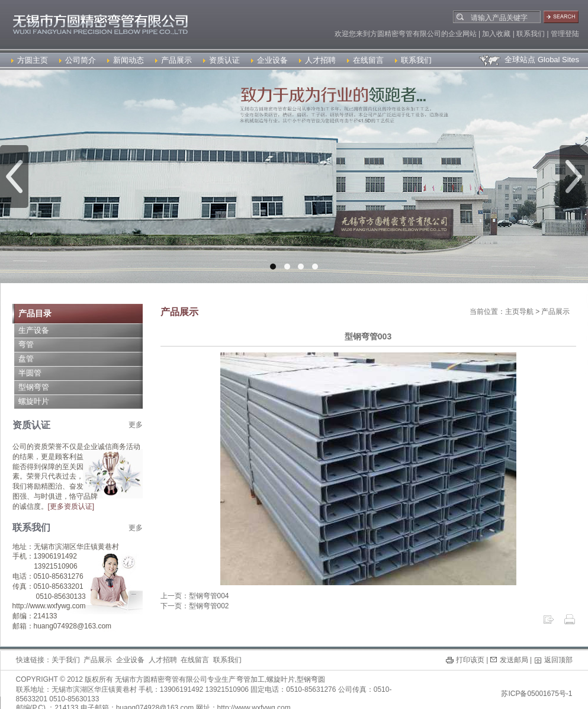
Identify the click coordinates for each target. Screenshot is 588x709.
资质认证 (221, 60)
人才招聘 (317, 60)
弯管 (26, 344)
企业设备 (269, 60)
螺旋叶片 (34, 401)
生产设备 (34, 330)
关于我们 (66, 660)
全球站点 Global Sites (528, 60)
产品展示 (173, 60)
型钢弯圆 (311, 679)
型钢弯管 (34, 387)
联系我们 (413, 60)
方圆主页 (30, 60)
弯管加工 (250, 679)
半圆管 (30, 373)
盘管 (26, 359)
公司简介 (78, 60)
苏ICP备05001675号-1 (536, 694)
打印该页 (470, 660)
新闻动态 (126, 60)
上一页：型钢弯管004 (195, 596)
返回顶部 (558, 660)
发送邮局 (514, 660)
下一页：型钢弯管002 (195, 606)
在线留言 (365, 60)
